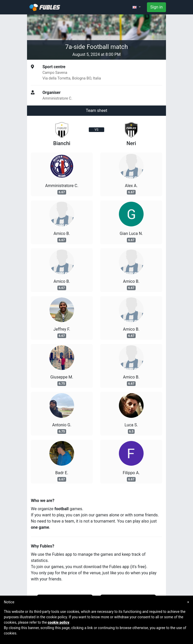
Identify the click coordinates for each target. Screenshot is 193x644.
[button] (137, 7)
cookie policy (59, 622)
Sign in (156, 7)
